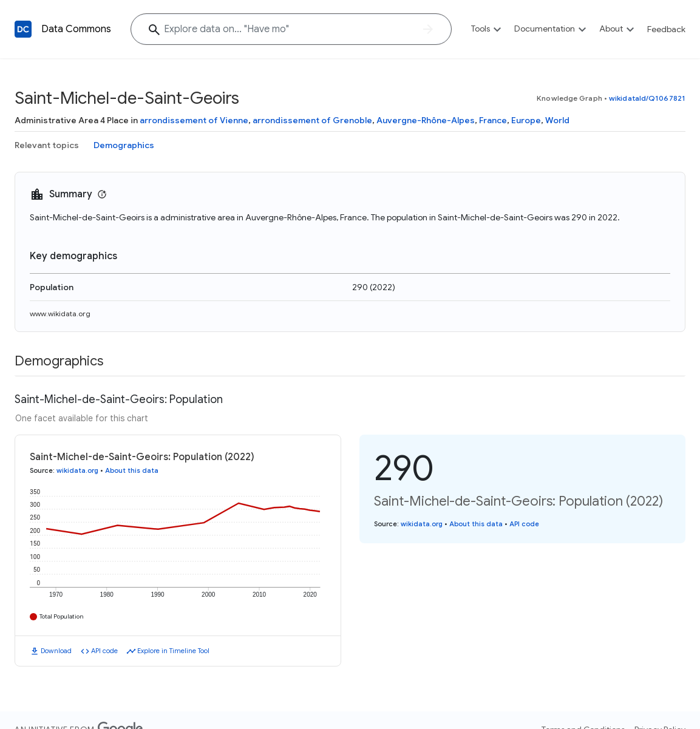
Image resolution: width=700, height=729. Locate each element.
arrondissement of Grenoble (312, 120)
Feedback (666, 29)
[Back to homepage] (23, 29)
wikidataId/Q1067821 (647, 98)
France (493, 120)
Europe (526, 120)
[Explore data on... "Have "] (291, 29)
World (557, 120)
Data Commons (76, 29)
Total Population (62, 616)
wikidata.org (77, 470)
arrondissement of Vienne (194, 120)
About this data (132, 470)
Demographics (124, 145)
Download (56, 651)
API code (104, 651)
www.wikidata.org (60, 314)
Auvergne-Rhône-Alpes (426, 120)
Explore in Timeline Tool (173, 651)
